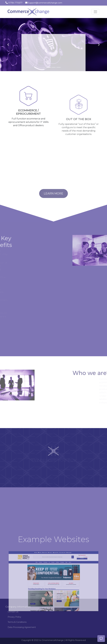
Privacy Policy (14, 617)
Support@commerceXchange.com (45, 3)
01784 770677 (15, 3)
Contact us (13, 612)
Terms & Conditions (17, 622)
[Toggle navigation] (95, 12)
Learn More (53, 197)
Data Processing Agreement (22, 627)
